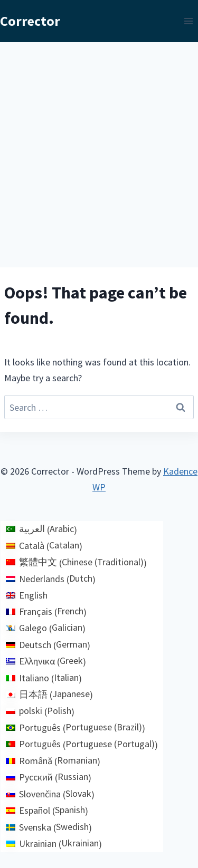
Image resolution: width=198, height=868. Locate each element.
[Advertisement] (99, 146)
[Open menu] (188, 21)
